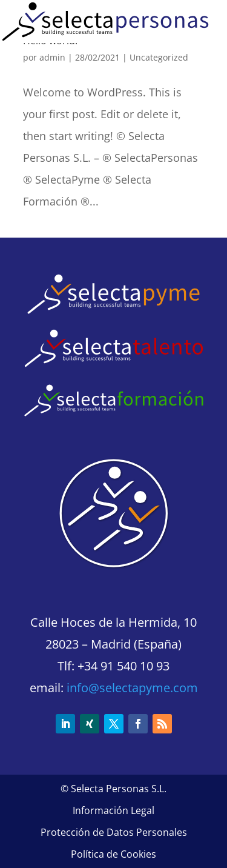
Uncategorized (159, 57)
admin (52, 57)
